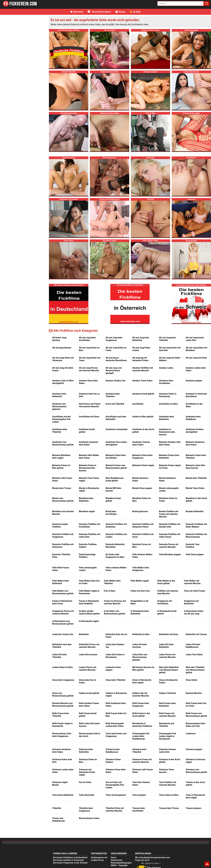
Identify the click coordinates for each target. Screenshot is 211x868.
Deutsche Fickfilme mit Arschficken (90, 525)
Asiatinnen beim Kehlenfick (166, 418)
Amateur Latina (166, 368)
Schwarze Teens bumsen (167, 771)
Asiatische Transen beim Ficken (141, 443)
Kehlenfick (84, 634)
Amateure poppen (194, 381)
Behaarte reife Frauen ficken (62, 479)
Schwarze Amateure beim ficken (61, 751)
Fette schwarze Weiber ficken (116, 569)
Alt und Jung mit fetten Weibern (170, 359)
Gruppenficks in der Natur (140, 602)
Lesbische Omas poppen (113, 669)
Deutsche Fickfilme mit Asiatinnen (116, 525)
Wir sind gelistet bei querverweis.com (152, 857)
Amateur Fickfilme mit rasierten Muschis (143, 369)
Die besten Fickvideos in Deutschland (70, 857)
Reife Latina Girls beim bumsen (89, 725)
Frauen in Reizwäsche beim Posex (62, 602)
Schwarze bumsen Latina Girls (167, 751)
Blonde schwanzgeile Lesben (169, 489)
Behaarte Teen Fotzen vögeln (89, 479)
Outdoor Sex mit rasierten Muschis (141, 694)
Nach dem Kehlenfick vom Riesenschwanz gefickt (169, 670)
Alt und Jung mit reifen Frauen (63, 369)
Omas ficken (192, 680)
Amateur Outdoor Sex (116, 381)
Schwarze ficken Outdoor (113, 761)
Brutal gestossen (140, 511)
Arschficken (138, 404)
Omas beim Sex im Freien (88, 681)
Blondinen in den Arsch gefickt (196, 500)
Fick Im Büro (110, 591)
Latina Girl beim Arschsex (140, 646)
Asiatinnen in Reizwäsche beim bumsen (167, 432)
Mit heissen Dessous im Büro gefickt (143, 669)
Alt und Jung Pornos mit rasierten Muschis (89, 369)
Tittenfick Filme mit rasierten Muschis (115, 809)
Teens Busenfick (87, 795)
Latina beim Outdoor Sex (115, 646)
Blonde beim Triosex (62, 488)
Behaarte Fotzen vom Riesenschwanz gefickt (116, 467)
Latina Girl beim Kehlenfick (166, 646)
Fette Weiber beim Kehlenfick (61, 582)
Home (113, 857)
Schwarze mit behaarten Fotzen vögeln (87, 772)
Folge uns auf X (142, 860)
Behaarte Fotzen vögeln (143, 465)
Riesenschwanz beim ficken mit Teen (196, 725)
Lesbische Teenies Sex (63, 634)
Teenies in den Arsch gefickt (195, 784)
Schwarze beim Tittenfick (139, 751)
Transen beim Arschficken (139, 809)
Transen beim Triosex (169, 808)
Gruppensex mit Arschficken (165, 602)
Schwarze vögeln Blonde (60, 784)
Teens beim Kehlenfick (63, 795)
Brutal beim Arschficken (111, 513)
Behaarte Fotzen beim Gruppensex (142, 457)
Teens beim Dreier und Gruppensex (116, 735)
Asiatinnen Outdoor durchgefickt (195, 431)
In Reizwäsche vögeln (89, 621)
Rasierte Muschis (194, 693)
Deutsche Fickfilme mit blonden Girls (170, 525)
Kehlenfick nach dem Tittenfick (62, 646)
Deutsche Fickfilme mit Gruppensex (63, 536)
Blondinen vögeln (87, 511)
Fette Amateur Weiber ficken (142, 556)
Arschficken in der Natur (194, 405)
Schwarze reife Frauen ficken (143, 771)
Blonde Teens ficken (195, 488)
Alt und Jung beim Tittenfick (167, 339)
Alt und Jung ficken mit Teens (90, 359)
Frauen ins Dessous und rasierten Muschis (115, 602)
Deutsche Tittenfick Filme (61, 556)
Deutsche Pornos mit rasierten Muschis (169, 546)
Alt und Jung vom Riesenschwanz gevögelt (114, 370)
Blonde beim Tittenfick (196, 478)
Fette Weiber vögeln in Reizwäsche (89, 592)
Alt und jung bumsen (62, 348)
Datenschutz (117, 860)
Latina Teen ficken (194, 655)
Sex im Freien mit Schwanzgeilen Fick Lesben (115, 785)
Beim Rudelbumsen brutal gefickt (115, 479)
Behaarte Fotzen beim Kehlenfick (169, 457)
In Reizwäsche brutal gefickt (167, 612)
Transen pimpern (194, 808)
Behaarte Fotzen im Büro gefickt (61, 467)
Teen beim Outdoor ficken (141, 784)
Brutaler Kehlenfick (195, 511)
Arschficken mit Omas (89, 417)
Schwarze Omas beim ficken (116, 771)
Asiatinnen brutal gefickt (87, 431)
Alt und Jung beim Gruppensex (114, 339)
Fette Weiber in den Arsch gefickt (166, 582)
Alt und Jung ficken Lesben (141, 349)
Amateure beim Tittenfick (113, 395)
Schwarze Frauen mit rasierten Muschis (142, 761)
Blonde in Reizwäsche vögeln (89, 489)
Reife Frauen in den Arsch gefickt (141, 715)
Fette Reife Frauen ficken (61, 569)
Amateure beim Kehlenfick (59, 395)
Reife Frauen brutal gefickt (88, 715)
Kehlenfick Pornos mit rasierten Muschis (89, 646)
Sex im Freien (85, 782)
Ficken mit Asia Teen (140, 591)
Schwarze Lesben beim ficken (63, 771)
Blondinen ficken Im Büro (141, 500)
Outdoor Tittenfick (167, 693)
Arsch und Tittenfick (115, 404)
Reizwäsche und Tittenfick (166, 725)
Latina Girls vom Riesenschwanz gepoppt (140, 657)
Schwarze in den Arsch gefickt (169, 761)
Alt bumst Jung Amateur (59, 339)
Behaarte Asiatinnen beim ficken (195, 443)
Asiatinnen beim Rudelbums (193, 418)
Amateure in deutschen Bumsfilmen (196, 395)
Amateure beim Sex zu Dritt (89, 395)
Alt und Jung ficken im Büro (89, 349)
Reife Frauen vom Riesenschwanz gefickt (196, 715)
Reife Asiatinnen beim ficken (116, 705)
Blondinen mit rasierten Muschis (63, 513)
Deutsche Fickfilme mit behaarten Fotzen (143, 525)
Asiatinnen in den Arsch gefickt (143, 431)
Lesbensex (191, 734)
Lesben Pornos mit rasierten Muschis (88, 669)
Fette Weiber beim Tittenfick (112, 582)
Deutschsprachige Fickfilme (87, 556)
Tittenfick (57, 808)
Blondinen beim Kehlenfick (86, 500)
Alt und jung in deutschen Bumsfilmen (116, 359)
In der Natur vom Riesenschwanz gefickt (115, 612)
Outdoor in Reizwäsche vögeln (116, 694)
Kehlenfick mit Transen (196, 634)
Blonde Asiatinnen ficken (167, 479)
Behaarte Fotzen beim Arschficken (116, 457)
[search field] (181, 4)
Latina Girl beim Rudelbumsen (193, 646)
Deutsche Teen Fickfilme (193, 546)
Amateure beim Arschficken (166, 382)
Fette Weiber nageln (140, 581)
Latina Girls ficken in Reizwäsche (115, 656)
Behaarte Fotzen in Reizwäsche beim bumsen (88, 468)
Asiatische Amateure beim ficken (89, 443)
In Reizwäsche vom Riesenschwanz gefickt (63, 622)
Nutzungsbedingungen (121, 863)
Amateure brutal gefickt (143, 394)
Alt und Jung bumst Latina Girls (195, 339)
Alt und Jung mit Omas (196, 358)
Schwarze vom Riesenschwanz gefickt (196, 771)
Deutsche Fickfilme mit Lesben (116, 536)
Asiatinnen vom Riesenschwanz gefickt (63, 443)
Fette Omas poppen (195, 554)
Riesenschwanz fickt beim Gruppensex (62, 735)
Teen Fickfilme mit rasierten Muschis (168, 784)
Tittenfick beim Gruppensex (86, 809)
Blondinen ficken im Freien (168, 500)
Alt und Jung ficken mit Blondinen (196, 349)
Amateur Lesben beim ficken (196, 369)
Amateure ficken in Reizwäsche (168, 395)
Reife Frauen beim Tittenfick (61, 715)
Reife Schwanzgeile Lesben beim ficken (115, 725)
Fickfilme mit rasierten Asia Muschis (168, 592)
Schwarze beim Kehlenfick (86, 751)
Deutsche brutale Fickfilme (60, 525)
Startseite (77, 12)
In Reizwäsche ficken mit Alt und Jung (194, 612)
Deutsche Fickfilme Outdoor (88, 546)
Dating (120, 12)
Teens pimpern (139, 795)
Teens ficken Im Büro (169, 795)
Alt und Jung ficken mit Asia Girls (170, 349)
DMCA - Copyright (119, 865)
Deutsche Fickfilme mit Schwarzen (63, 546)
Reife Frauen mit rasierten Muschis (167, 715)
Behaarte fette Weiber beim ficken (89, 457)
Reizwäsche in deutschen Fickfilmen (142, 725)
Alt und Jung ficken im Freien (116, 349)
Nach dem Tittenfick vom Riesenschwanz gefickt (195, 670)
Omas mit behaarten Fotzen (168, 681)
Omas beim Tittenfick (116, 680)
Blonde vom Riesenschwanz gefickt (63, 500)
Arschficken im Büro (168, 404)
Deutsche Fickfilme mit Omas (143, 536)
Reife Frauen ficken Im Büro (116, 715)
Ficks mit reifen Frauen (195, 591)
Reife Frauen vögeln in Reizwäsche (62, 725)
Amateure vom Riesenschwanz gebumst (59, 406)
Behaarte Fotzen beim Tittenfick (196, 457)
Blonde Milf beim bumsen (113, 489)
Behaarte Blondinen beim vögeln (61, 457)
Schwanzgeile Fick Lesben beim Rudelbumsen (141, 736)
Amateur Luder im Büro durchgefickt (63, 382)
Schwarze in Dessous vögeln (196, 761)
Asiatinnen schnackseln (117, 429)
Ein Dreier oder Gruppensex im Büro (115, 556)
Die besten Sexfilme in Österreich (68, 860)
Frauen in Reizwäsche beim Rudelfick (89, 602)
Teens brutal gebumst (116, 795)
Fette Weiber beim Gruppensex (141, 569)
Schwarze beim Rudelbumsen (113, 751)
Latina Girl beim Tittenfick (59, 656)
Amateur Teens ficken (142, 381)
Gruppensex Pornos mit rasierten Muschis (63, 612)
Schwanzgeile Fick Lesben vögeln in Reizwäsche (168, 736)
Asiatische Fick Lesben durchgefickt (116, 443)
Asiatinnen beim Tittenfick (60, 431)
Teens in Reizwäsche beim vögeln (195, 796)
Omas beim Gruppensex (63, 680)
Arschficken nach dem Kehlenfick (116, 418)
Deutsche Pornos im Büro (142, 546)
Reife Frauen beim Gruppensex (141, 705)
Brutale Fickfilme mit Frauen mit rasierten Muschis (169, 514)
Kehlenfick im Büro (141, 634)
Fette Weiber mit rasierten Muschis (192, 582)
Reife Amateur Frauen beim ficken (89, 705)
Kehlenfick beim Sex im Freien (116, 636)
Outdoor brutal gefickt (89, 693)
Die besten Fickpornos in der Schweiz (70, 863)
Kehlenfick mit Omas (169, 634)
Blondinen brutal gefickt (113, 500)
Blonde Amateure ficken (140, 479)
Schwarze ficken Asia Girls (62, 761)
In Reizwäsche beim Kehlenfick (140, 612)
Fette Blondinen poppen (170, 554)
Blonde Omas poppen (142, 488)
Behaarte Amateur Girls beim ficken (170, 443)
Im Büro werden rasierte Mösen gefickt (89, 612)
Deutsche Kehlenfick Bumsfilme (115, 546)
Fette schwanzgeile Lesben (88, 569)
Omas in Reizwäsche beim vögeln (142, 681)
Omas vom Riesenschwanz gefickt (63, 694)
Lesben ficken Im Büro (62, 667)
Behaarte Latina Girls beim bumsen (195, 467)
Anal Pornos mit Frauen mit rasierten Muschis (90, 405)
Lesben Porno (97, 860)
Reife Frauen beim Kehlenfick (167, 705)
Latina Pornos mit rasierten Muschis (167, 656)
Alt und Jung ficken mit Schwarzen (63, 359)
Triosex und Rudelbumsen (58, 820)
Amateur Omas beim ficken (88, 382)
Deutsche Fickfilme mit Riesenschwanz (196, 536)
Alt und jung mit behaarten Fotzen (140, 359)
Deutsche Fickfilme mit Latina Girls (90, 536)
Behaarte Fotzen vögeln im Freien (170, 467)
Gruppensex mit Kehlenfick (191, 602)
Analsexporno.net (99, 857)
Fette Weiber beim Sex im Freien (89, 582)
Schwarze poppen (194, 749)
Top (207, 864)
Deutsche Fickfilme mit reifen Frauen (170, 536)
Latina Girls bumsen (88, 655)
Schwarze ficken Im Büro (88, 761)
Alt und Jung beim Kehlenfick (141, 339)
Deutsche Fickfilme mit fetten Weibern (196, 525)
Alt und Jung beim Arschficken (87, 339)
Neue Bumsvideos (99, 12)
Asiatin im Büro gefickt (143, 417)
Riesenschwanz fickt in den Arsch (90, 735)
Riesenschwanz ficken (89, 818)
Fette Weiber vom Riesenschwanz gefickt (63, 592)
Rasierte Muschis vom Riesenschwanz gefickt (63, 705)
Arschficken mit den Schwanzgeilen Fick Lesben (61, 419)
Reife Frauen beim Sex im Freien (196, 705)
